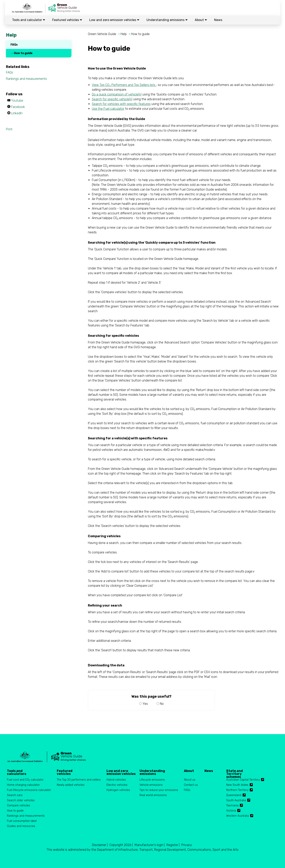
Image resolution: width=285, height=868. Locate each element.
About (201, 20)
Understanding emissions (167, 20)
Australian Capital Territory (243, 780)
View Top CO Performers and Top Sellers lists (124, 85)
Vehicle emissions (151, 785)
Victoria (231, 811)
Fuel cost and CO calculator (25, 780)
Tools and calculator (29, 20)
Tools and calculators (17, 772)
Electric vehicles (117, 785)
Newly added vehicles (71, 785)
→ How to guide (21, 53)
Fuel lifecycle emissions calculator (29, 790)
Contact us (191, 785)
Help (124, 34)
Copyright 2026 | (121, 845)
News (218, 20)
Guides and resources (21, 826)
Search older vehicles (21, 800)
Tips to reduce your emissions (159, 790)
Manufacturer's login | (150, 845)
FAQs (14, 45)
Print (9, 129)
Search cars (15, 795)
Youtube (17, 101)
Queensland (234, 795)
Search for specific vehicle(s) (112, 99)
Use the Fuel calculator (108, 109)
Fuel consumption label (22, 821)
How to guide (140, 34)
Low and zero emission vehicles (114, 20)
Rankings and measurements (26, 79)
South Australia (236, 800)
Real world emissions (153, 795)
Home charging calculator (23, 785)
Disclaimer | (100, 845)
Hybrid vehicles (116, 780)
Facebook (18, 107)
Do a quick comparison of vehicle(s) (117, 94)
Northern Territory (237, 790)
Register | (173, 845)
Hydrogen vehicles (118, 790)
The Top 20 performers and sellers (79, 780)
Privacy (187, 845)
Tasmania (232, 806)
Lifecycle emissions (152, 780)
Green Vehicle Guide (102, 34)
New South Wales (237, 785)
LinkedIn (17, 113)
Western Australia (237, 816)
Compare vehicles (19, 806)
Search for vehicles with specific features (121, 104)
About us (190, 780)
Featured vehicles (67, 20)
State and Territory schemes (235, 772)
